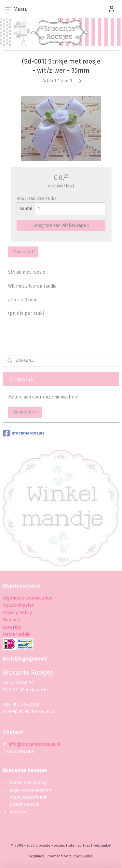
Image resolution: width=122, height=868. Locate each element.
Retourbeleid (17, 634)
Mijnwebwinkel (81, 856)
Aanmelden (25, 412)
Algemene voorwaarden (28, 598)
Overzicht (23, 252)
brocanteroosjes (24, 433)
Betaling (12, 620)
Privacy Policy (18, 613)
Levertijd (12, 627)
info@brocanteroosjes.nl (35, 744)
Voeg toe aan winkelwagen (61, 226)
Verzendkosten (19, 605)
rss (88, 845)
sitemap (75, 845)
